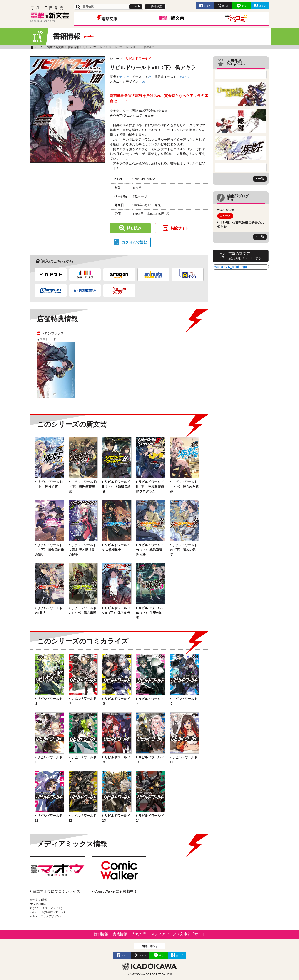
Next (241, 168)
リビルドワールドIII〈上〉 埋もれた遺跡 (184, 487)
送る (244, 6)
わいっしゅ (188, 77)
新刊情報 (101, 934)
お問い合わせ (149, 946)
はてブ (262, 6)
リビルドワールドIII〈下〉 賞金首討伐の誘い (49, 550)
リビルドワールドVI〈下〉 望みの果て (184, 550)
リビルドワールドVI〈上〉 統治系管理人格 (150, 550)
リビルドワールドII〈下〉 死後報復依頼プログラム (150, 487)
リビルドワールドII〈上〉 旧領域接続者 (116, 487)
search (136, 7)
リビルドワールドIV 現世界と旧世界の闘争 (82, 550)
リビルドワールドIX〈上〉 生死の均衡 (150, 613)
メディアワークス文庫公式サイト (178, 934)
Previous (241, 74)
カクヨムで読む (134, 242)
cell (144, 82)
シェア (207, 6)
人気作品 (139, 934)
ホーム (39, 47)
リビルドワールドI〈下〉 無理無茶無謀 (83, 487)
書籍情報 (73, 47)
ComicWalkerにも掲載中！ (116, 891)
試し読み (134, 228)
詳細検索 (157, 7)
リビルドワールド (94, 47)
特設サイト (180, 228)
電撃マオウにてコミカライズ (56, 891)
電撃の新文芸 (55, 47)
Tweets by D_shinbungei (230, 267)
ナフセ (124, 77)
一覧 (261, 179)
